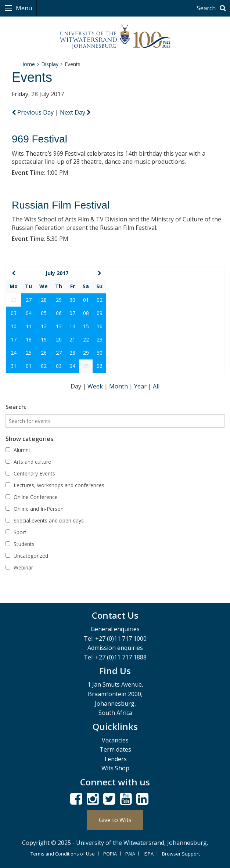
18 (29, 339)
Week (96, 386)
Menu (23, 8)
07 (72, 313)
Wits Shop (115, 768)
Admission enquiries (115, 648)
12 (44, 326)
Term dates (115, 749)
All (156, 386)
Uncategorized (27, 556)
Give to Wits (115, 820)
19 (44, 339)
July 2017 (57, 273)
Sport (16, 532)
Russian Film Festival (61, 205)
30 (72, 300)
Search (213, 8)
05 (44, 313)
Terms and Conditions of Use (63, 854)
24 (14, 353)
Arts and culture (28, 462)
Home (28, 64)
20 (59, 339)
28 (44, 300)
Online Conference (32, 497)
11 (29, 326)
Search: (16, 407)
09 (100, 313)
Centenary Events (30, 473)
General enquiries (115, 629)
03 (14, 313)
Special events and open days (45, 520)
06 (59, 313)
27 (29, 300)
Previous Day (33, 112)
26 (44, 353)
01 (86, 300)
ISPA (149, 854)
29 (59, 300)
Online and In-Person (35, 509)
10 (14, 326)
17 (14, 339)
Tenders (115, 759)
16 (100, 326)
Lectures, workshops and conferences (55, 485)
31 (14, 366)
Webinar (19, 567)
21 (72, 339)
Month (119, 386)
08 (86, 313)
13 (59, 326)
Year (141, 386)
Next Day (75, 112)
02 (100, 300)
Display (50, 64)
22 (86, 339)
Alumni (18, 450)
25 (29, 353)
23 (100, 339)
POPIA (110, 854)
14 (72, 326)
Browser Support (181, 854)
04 (29, 313)
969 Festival (39, 139)
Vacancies (115, 740)
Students (20, 544)
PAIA (130, 854)
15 (86, 326)
